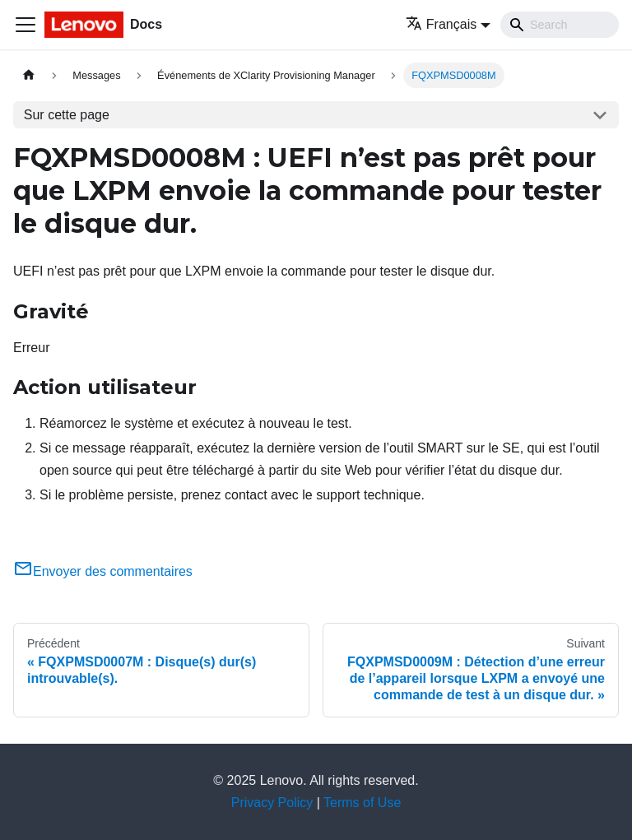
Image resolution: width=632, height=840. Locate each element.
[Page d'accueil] (29, 75)
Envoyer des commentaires (103, 571)
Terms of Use (362, 803)
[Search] (560, 25)
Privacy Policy (272, 803)
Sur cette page (67, 115)
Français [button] (441, 24)
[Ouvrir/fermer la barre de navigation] (26, 25)
